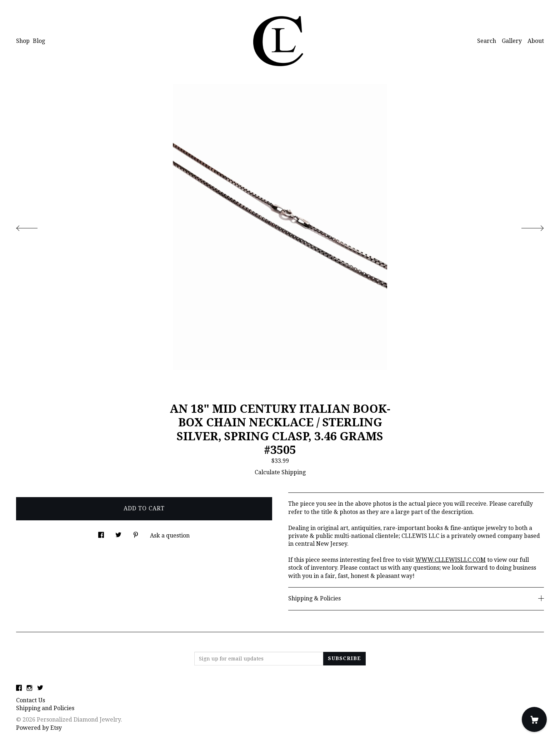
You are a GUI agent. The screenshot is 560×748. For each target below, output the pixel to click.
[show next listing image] (526, 226)
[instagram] (29, 688)
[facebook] (19, 688)
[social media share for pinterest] (136, 533)
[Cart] (534, 719)
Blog (39, 41)
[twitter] (40, 688)
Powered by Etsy (39, 728)
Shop (23, 41)
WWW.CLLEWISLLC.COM (451, 560)
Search (487, 41)
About (536, 41)
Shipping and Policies (45, 708)
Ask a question (170, 536)
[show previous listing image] (34, 226)
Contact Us (31, 700)
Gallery (512, 41)
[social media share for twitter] (118, 533)
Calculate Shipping (280, 472)
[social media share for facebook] (101, 533)
